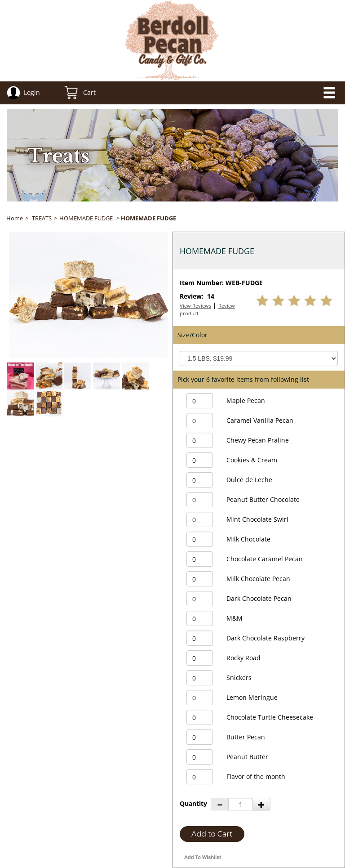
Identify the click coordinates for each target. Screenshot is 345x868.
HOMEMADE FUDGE (86, 218)
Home (15, 218)
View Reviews (195, 306)
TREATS (42, 218)
